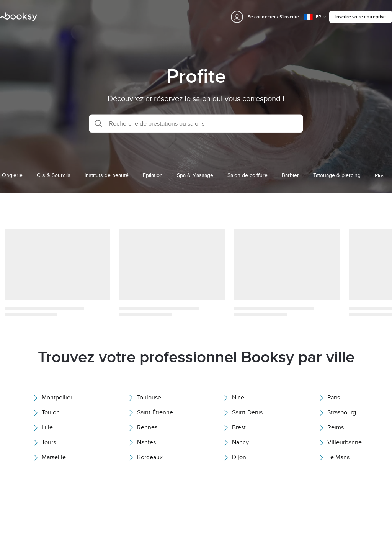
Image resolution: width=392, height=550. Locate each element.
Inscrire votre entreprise (361, 17)
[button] (196, 123)
